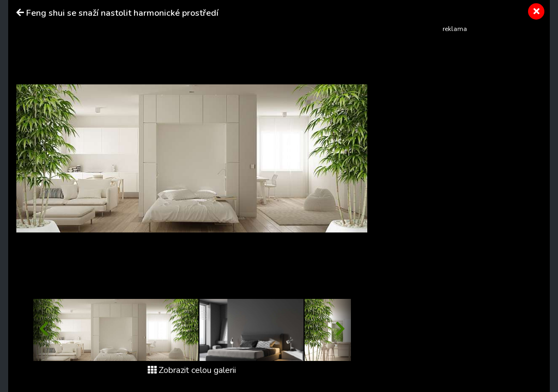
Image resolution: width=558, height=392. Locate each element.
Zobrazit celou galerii (192, 370)
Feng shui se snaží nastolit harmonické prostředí (122, 13)
